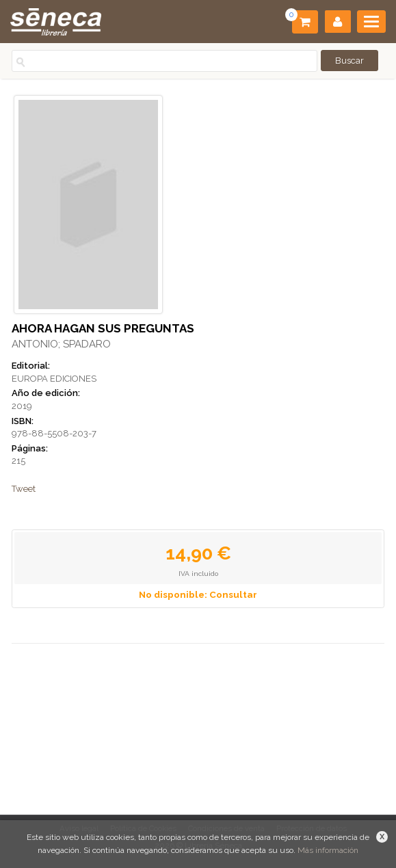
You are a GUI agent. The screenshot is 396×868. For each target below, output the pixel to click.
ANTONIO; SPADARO (61, 344)
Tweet (24, 489)
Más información (328, 850)
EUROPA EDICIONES (54, 379)
